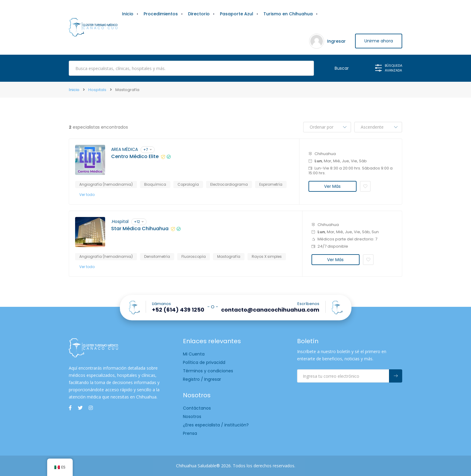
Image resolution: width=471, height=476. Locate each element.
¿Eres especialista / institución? (216, 425)
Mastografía (229, 256)
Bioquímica (155, 184)
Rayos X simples (267, 256)
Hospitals (97, 90)
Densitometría (157, 256)
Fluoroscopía (194, 256)
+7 (148, 150)
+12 (139, 222)
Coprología (188, 184)
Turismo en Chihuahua (288, 14)
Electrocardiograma (229, 184)
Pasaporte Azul (237, 14)
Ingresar (336, 41)
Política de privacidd (204, 362)
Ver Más (332, 186)
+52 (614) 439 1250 (178, 310)
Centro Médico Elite (135, 157)
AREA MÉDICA (125, 149)
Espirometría (271, 184)
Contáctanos (197, 408)
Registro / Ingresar (202, 379)
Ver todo (87, 195)
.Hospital (120, 221)
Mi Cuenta (194, 354)
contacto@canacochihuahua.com (270, 310)
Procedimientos (161, 14)
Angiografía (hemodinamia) (106, 184)
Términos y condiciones (208, 371)
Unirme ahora (378, 41)
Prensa (190, 433)
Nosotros (192, 416)
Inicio (128, 14)
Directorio (199, 14)
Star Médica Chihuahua (140, 229)
